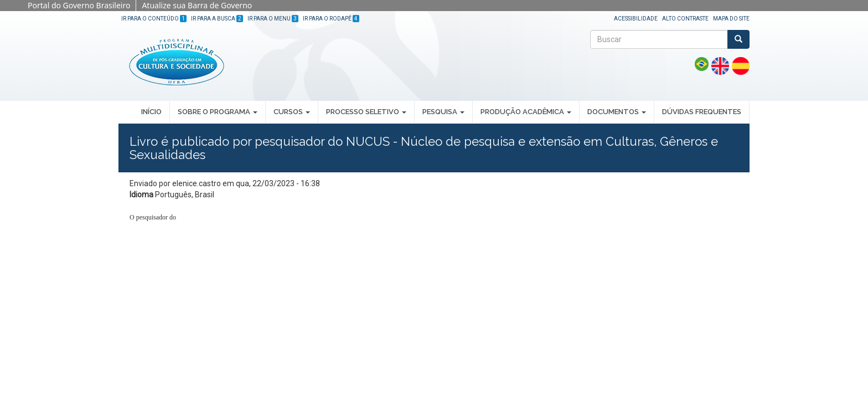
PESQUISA (443, 112)
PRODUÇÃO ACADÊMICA (526, 112)
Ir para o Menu (273, 19)
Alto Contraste (685, 19)
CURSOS (292, 112)
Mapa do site (731, 19)
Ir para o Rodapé (331, 19)
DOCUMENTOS (617, 112)
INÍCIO (151, 112)
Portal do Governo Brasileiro (79, 5)
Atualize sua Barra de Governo (197, 5)
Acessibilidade (636, 19)
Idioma (141, 195)
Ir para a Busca (217, 19)
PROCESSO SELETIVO (366, 112)
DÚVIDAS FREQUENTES (702, 112)
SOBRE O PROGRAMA (218, 112)
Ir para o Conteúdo (154, 19)
